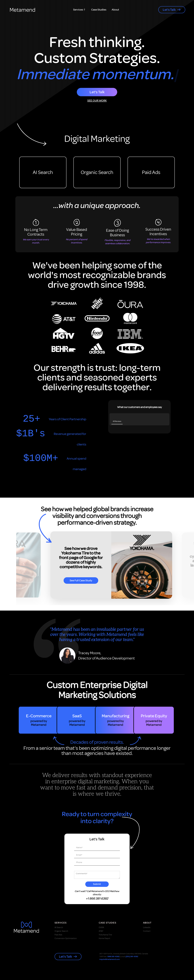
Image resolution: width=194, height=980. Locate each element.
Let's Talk (97, 92)
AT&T (101, 932)
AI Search (43, 172)
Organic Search (97, 172)
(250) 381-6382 (132, 957)
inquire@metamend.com (110, 960)
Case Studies (99, 10)
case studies (108, 923)
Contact (147, 932)
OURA (101, 928)
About (115, 10)
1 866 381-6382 (113, 957)
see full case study (81, 581)
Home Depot (104, 939)
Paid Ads (151, 172)
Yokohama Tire (105, 935)
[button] (79, 10)
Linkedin (147, 928)
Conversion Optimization (66, 939)
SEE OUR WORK (97, 100)
